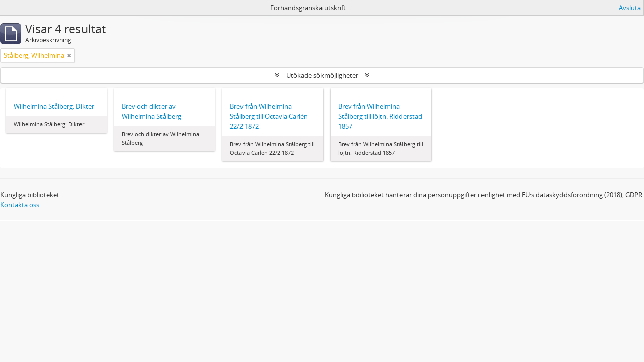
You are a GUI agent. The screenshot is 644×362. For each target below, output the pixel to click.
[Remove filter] (69, 55)
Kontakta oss (20, 205)
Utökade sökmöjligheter (322, 75)
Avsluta (630, 8)
